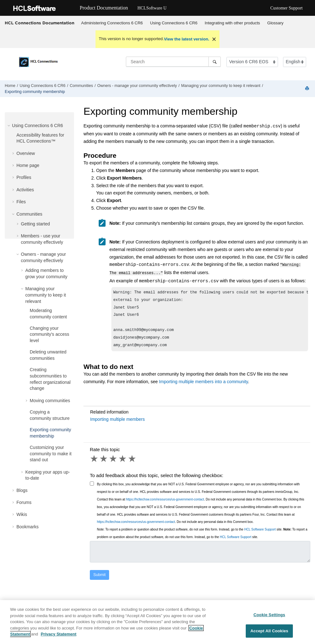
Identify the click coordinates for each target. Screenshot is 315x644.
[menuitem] (112, 23)
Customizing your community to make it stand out (51, 454)
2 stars (104, 463)
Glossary (275, 23)
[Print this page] (308, 89)
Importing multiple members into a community (204, 386)
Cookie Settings (269, 621)
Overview (26, 153)
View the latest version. (187, 39)
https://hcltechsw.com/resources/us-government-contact (165, 503)
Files (21, 202)
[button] (9, 126)
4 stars (123, 463)
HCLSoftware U (152, 8)
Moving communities (50, 401)
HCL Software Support (260, 534)
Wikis (22, 514)
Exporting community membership (35, 92)
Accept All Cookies (269, 637)
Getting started (35, 224)
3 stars (114, 463)
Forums (24, 502)
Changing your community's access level (49, 334)
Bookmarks (28, 527)
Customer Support (287, 8)
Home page (28, 165)
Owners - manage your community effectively (137, 86)
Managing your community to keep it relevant (221, 86)
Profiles (24, 177)
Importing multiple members (117, 423)
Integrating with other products (232, 23)
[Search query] (173, 62)
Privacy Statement (59, 640)
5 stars (133, 463)
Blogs (22, 490)
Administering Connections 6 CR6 (112, 23)
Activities (25, 190)
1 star (95, 463)
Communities (81, 86)
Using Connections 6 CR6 (174, 23)
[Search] (215, 62)
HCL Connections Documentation (40, 23)
